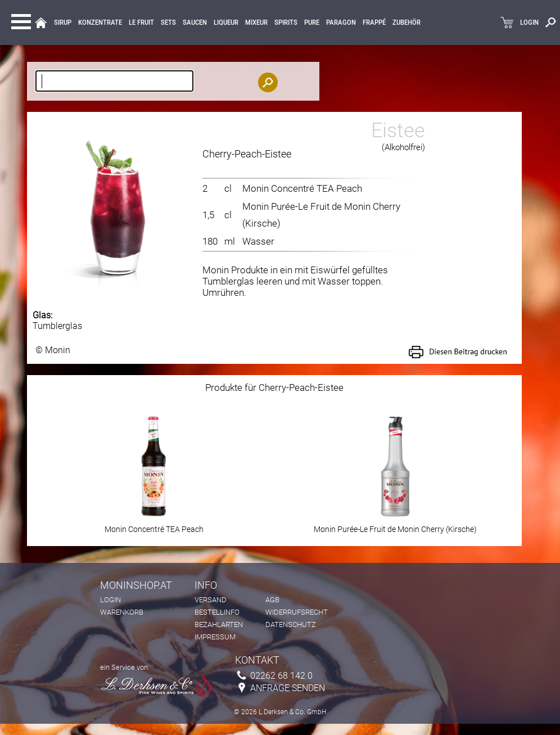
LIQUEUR (226, 22)
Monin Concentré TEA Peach (302, 188)
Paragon (341, 22)
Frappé (374, 22)
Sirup (63, 22)
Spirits (286, 22)
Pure (312, 22)
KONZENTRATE (100, 22)
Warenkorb (122, 612)
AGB (272, 600)
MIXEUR (256, 22)
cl (228, 188)
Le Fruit (141, 22)
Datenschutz (291, 624)
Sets (168, 22)
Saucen (195, 22)
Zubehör (407, 22)
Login (110, 600)
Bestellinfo (217, 612)
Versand (211, 600)
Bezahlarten (219, 624)
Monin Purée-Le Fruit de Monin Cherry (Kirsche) (395, 526)
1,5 (208, 215)
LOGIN (529, 22)
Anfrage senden (288, 688)
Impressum (215, 637)
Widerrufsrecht (297, 612)
